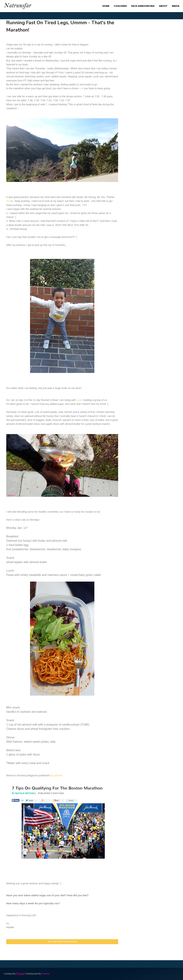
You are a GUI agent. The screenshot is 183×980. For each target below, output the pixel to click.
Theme (46, 974)
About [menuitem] (163, 6)
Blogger (21, 974)
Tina (9, 201)
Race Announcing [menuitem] (143, 6)
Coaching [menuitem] (120, 6)
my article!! (56, 775)
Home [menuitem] (106, 6)
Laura (80, 400)
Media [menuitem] (176, 6)
